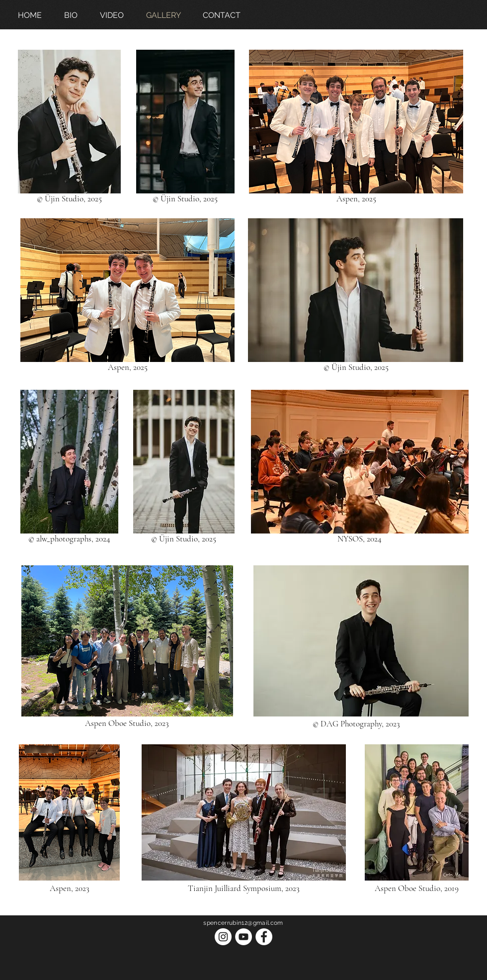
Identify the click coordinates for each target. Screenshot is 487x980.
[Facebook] (264, 937)
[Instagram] (223, 937)
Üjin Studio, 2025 (73, 199)
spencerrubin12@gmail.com (243, 923)
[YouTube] (243, 937)
